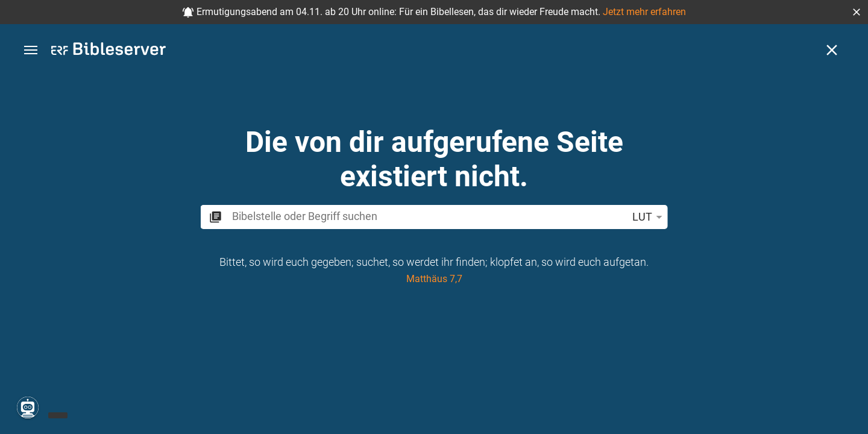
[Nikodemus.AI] (28, 407)
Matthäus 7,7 (434, 279)
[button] (857, 12)
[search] (427, 216)
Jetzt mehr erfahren (644, 12)
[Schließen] (832, 50)
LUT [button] (649, 217)
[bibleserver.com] (108, 51)
